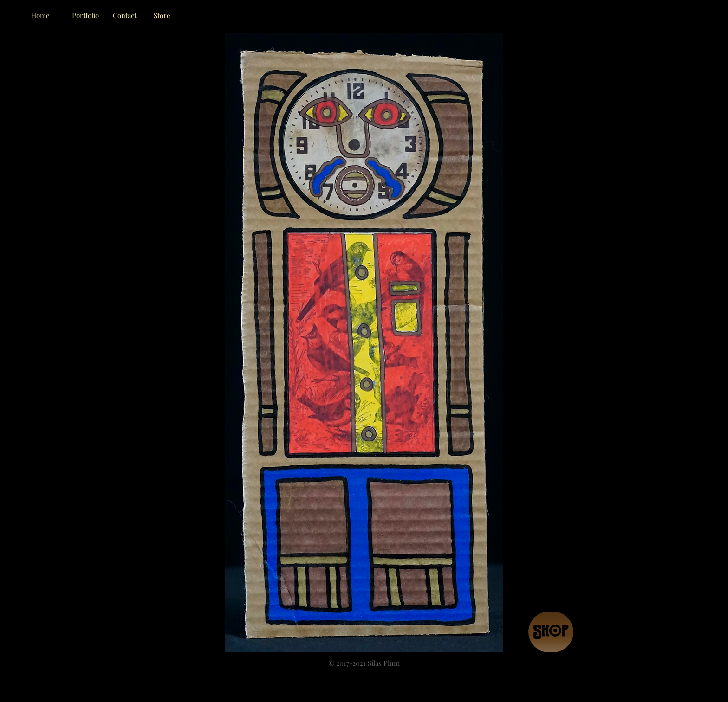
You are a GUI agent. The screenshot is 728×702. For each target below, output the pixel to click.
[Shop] (551, 632)
